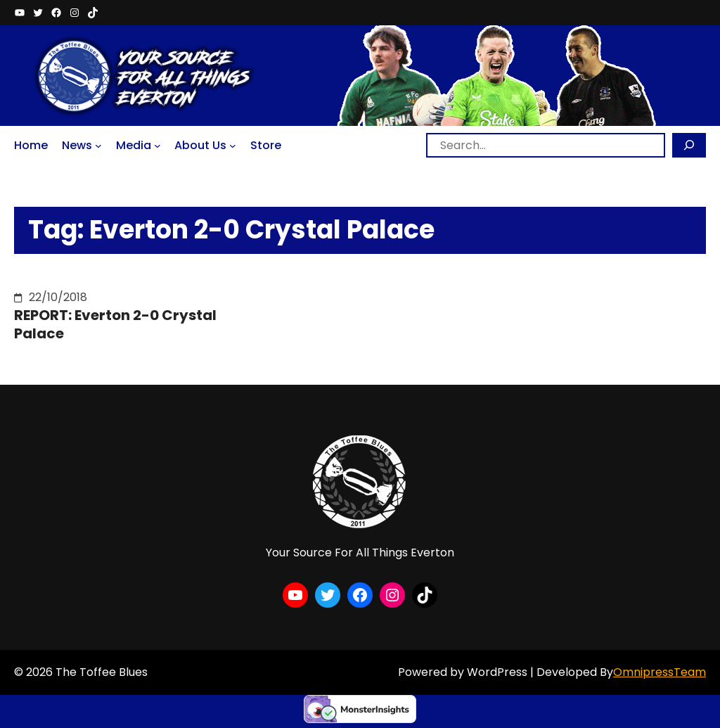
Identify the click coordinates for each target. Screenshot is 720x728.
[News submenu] (98, 146)
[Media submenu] (157, 146)
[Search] (689, 145)
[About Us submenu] (233, 146)
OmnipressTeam (660, 672)
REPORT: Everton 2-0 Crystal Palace (115, 324)
